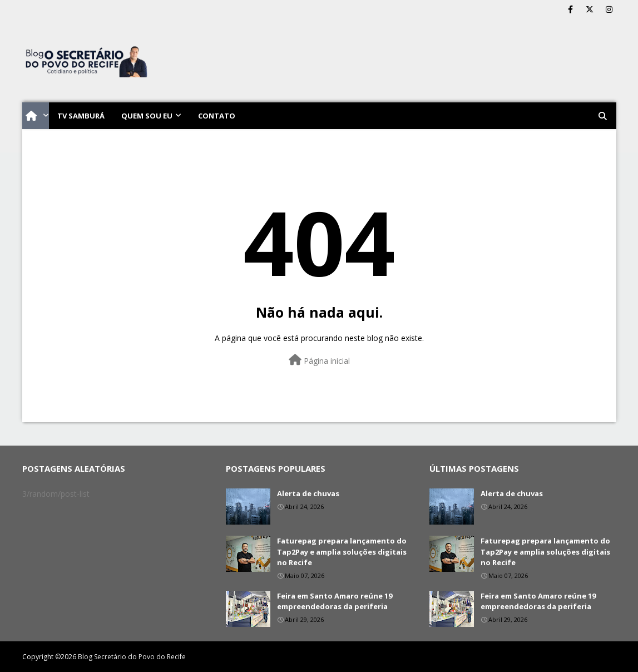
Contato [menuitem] (217, 116)
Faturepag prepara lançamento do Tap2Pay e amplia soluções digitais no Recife (342, 552)
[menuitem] (36, 116)
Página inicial (319, 360)
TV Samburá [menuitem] (81, 116)
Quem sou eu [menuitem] (147, 116)
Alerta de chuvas (308, 493)
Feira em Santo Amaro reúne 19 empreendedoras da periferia (335, 601)
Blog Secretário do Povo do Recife (132, 657)
